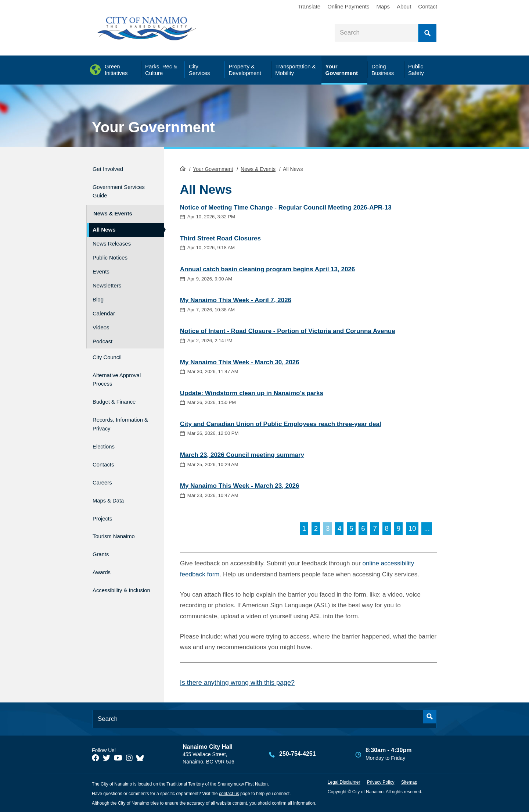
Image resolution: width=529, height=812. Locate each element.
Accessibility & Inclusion (114, 567)
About (404, 6)
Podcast (102, 334)
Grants (102, 532)
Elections (106, 437)
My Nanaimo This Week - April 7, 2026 (236, 299)
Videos (101, 320)
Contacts (106, 453)
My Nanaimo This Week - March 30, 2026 (240, 362)
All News (104, 223)
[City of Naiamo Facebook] (96, 757)
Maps (383, 6)
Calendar (104, 306)
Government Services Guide (116, 188)
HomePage (183, 168)
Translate (309, 6)
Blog (98, 292)
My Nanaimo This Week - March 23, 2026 (240, 485)
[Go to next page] (427, 528)
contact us (229, 793)
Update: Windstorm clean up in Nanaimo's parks (252, 392)
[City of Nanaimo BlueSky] (142, 757)
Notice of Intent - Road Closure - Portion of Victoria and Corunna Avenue (288, 331)
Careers (104, 468)
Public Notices (110, 251)
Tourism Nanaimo (119, 516)
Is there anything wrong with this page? (237, 682)
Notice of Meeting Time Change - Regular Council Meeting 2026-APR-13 (286, 207)
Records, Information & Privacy (113, 413)
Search (427, 33)
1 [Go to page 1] (304, 528)
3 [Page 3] (328, 528)
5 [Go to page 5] (351, 528)
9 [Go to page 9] (399, 528)
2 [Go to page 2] (316, 528)
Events (101, 264)
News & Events (258, 168)
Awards (103, 547)
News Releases (112, 237)
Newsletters (107, 278)
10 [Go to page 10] (412, 528)
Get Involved (111, 168)
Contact (428, 6)
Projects (105, 500)
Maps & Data (112, 484)
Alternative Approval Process (119, 369)
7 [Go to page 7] (375, 528)
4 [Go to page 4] (339, 528)
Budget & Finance (120, 389)
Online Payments (348, 6)
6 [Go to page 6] (363, 528)
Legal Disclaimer (344, 781)
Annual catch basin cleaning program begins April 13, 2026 (267, 269)
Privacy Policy (381, 781)
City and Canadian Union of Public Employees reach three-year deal (281, 423)
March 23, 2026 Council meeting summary (242, 454)
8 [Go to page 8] (387, 528)
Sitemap (409, 781)
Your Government (153, 127)
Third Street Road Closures (220, 238)
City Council (110, 349)
